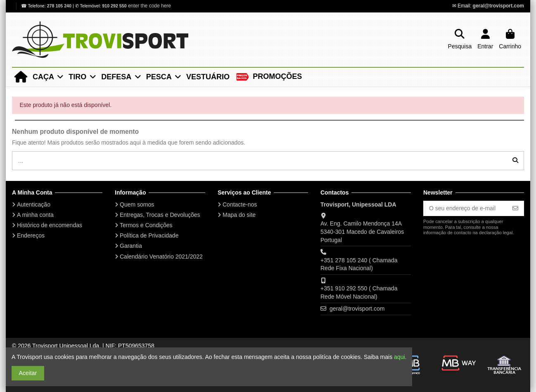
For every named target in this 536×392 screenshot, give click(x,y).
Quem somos (137, 204)
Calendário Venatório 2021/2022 (161, 257)
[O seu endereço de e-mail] (465, 209)
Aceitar (28, 373)
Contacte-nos (240, 204)
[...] (515, 160)
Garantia (131, 246)
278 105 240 (60, 6)
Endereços (31, 235)
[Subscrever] (515, 209)
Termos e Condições (146, 225)
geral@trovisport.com (498, 6)
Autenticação (34, 204)
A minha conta (35, 215)
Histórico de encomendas (50, 225)
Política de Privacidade (149, 235)
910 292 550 (114, 6)
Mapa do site (239, 215)
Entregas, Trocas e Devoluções (160, 215)
